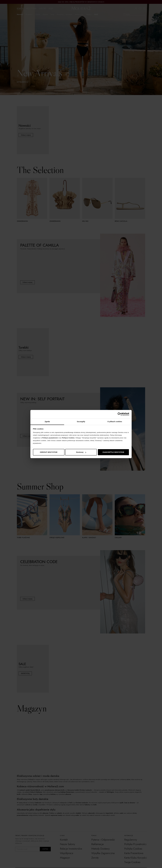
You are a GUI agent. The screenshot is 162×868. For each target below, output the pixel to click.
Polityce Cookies (68, 438)
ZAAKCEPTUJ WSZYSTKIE (113, 452)
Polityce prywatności (50, 438)
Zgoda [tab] (47, 422)
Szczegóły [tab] (81, 422)
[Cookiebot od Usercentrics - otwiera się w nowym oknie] (119, 414)
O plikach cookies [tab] (115, 422)
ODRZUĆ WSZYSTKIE (49, 452)
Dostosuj (81, 452)
